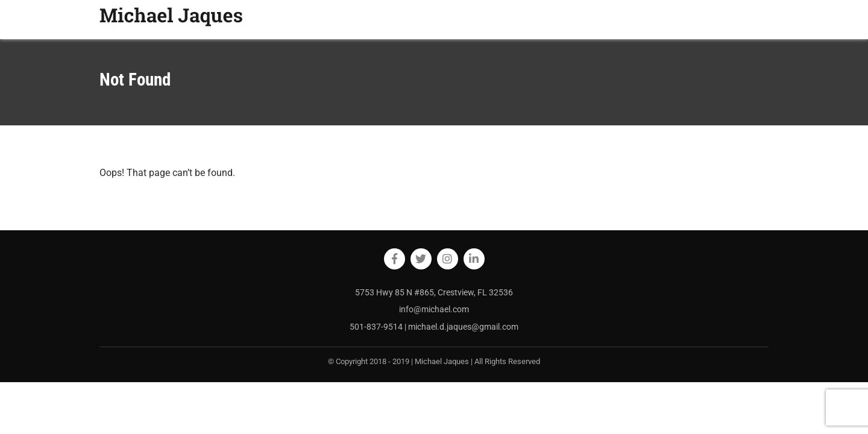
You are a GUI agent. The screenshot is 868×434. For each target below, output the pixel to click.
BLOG (640, 19)
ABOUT (603, 19)
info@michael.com (434, 309)
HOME (565, 19)
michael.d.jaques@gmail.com (463, 327)
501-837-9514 (377, 327)
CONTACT (743, 19)
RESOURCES (688, 19)
